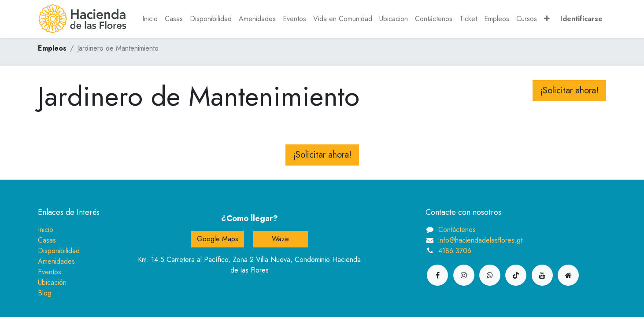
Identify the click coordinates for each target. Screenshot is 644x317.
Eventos (50, 272)
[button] (547, 19)
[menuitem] (150, 19)
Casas (47, 240)
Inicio (46, 230)
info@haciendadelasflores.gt (480, 240)
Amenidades (56, 261)
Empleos (52, 48)
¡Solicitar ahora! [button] (569, 90)
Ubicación (52, 282)
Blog (45, 293)
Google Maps (218, 239)
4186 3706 (455, 251)
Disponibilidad (59, 251)
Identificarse (581, 19)
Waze (280, 239)
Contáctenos (457, 230)
